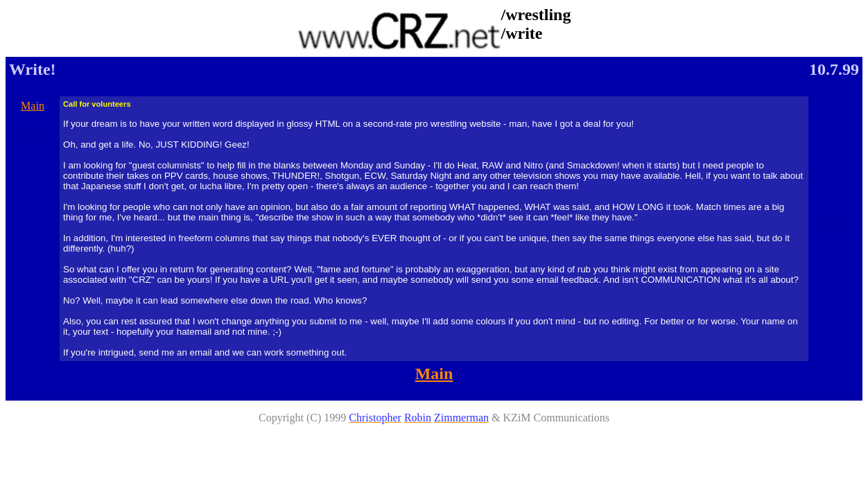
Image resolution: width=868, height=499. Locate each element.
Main (33, 106)
